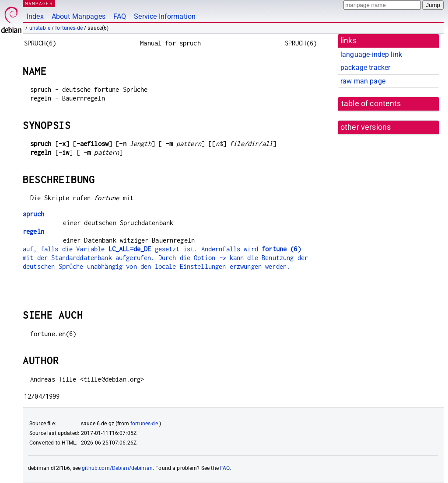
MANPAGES (39, 3)
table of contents (371, 104)
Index (35, 16)
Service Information (165, 16)
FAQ (120, 16)
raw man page (363, 81)
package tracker (365, 68)
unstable (40, 28)
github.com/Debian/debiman (117, 468)
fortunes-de (69, 28)
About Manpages (79, 16)
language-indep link (371, 54)
